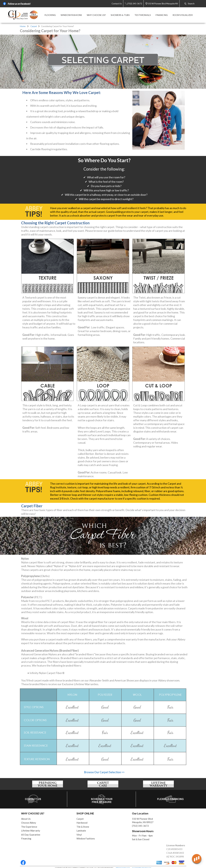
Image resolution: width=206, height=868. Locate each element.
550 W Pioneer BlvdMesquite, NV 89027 (143, 821)
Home (23, 26)
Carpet (34, 26)
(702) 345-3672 (140, 826)
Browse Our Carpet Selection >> (104, 772)
